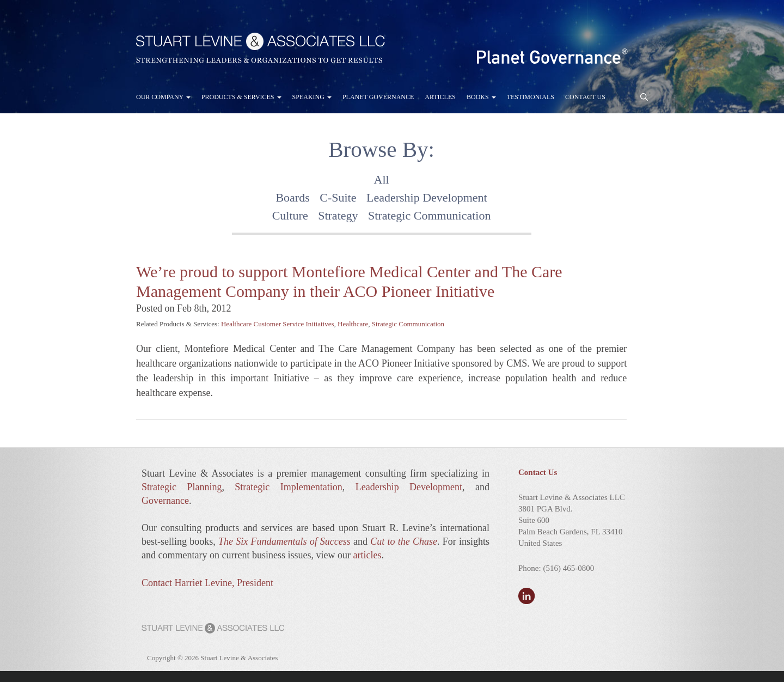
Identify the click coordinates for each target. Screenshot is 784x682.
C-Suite (338, 197)
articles (367, 555)
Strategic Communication (429, 215)
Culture (290, 215)
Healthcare (353, 324)
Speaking (312, 97)
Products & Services (241, 97)
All (382, 179)
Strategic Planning (182, 487)
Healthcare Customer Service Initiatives (278, 324)
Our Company (163, 97)
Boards (292, 197)
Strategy (338, 215)
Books (481, 97)
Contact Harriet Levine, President (207, 583)
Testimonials (531, 97)
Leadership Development (427, 197)
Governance (165, 501)
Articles (440, 97)
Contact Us (585, 97)
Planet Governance (378, 97)
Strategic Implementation (288, 487)
